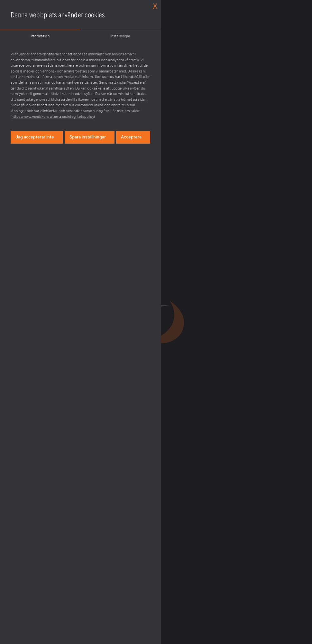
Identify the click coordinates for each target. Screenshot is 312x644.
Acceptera (131, 137)
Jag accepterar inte (35, 137)
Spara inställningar (88, 137)
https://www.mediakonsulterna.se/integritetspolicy (53, 117)
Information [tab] (40, 36)
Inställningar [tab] (120, 36)
